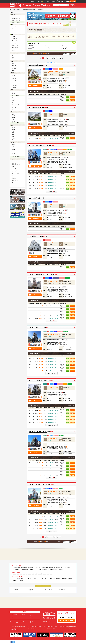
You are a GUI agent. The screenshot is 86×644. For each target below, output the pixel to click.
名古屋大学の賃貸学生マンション (34, 626)
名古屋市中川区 (25, 569)
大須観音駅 (61, 289)
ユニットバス (63, 49)
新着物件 (16, 589)
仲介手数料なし (32, 47)
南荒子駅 (55, 213)
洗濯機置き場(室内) (16, 181)
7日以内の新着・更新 (16, 20)
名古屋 (15, 574)
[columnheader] (30, 94)
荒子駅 (55, 343)
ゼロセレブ (14, 59)
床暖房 (13, 182)
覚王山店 (32, 617)
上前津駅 (61, 252)
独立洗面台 (65, 579)
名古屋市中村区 (45, 568)
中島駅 (55, 215)
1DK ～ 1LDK (14, 65)
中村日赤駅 (61, 161)
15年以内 (14, 153)
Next (41, 82)
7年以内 (13, 150)
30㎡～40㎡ (14, 79)
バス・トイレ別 (17, 579)
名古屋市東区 (24, 568)
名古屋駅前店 (22, 614)
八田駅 (60, 345)
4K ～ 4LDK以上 (15, 71)
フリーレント (48, 47)
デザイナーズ (14, 101)
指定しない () (16, 22)
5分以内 (13, 118)
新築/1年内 (14, 144)
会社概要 (72, 4)
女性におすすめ (32, 591)
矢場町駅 (61, 449)
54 (60, 58)
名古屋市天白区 (61, 569)
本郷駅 (60, 81)
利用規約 (32, 621)
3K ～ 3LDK (14, 69)
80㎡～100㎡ (14, 86)
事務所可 (14, 94)
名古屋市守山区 (46, 569)
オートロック (14, 170)
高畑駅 (60, 214)
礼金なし (14, 57)
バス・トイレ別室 (15, 174)
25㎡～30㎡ (14, 77)
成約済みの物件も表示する (52, 62)
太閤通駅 (61, 500)
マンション (14, 27)
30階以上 (14, 138)
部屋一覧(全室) (71, 92)
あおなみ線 (50, 213)
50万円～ (14, 51)
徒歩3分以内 (47, 49)
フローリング (14, 172)
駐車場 (13, 106)
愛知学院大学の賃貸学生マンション (68, 626)
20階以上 (14, 136)
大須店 (11, 616)
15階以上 (14, 135)
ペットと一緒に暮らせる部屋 (50, 589)
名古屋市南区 (38, 569)
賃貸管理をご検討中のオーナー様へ (17, 626)
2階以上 (13, 129)
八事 (48, 574)
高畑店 (31, 616)
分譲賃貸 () (15, 96)
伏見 (24, 574)
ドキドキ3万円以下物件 (64, 591)
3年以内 (13, 146)
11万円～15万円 (15, 45)
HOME (11, 621)
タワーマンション (15, 104)
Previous (29, 82)
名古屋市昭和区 (59, 568)
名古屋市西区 (38, 568)
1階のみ (13, 128)
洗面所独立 (14, 179)
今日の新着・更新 (15, 17)
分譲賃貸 (31, 46)
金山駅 (60, 253)
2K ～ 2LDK (14, 67)
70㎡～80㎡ (14, 84)
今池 (33, 574)
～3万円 (13, 37)
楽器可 (13, 92)
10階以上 (14, 133)
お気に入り (48, 1)
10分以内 (14, 121)
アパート (14, 29)
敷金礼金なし (62, 589)
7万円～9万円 (15, 42)
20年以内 (14, 155)
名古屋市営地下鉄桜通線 (53, 500)
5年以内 (13, 148)
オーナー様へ (73, 6)
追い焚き (14, 177)
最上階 (13, 140)
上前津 (44, 574)
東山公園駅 (61, 122)
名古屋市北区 (31, 568)
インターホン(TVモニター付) (18, 168)
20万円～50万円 (15, 49)
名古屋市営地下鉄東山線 (53, 81)
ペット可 (14, 97)
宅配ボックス (14, 163)
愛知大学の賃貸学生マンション (50, 626)
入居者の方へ (34, 1)
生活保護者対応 (15, 99)
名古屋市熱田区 (17, 569)
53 (58, 58)
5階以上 (13, 131)
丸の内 (51, 574)
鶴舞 (21, 574)
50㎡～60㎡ (14, 82)
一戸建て (14, 30)
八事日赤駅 (61, 124)
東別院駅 (61, 251)
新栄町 (30, 574)
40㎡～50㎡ (14, 80)
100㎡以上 (14, 87)
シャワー (14, 175)
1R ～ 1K (14, 64)
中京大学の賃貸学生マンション (33, 628)
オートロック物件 (18, 591)
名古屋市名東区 (53, 569)
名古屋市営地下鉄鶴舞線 (53, 252)
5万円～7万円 (15, 40)
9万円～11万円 (15, 44)
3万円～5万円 (15, 38)
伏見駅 (60, 291)
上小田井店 (22, 616)
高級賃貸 (14, 103)
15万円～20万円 (15, 47)
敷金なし (14, 55)
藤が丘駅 (61, 83)
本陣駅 (60, 162)
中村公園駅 (61, 160)
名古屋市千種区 (17, 568)
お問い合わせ (72, 97)
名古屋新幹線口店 (13, 614)
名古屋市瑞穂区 (67, 568)
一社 (36, 574)
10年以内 (14, 151)
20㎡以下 (14, 75)
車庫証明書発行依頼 (14, 630)
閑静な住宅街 (14, 108)
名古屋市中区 (52, 568)
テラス (13, 32)
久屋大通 (40, 574)
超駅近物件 (46, 591)
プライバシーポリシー (14, 623)
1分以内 (13, 114)
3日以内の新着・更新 (16, 19)
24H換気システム (15, 184)
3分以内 (13, 116)
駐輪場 (13, 167)
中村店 (31, 614)
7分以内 (13, 119)
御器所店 (11, 617)
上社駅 (60, 82)
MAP (67, 78)
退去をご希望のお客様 (65, 628)
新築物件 (70, 579)
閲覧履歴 (41, 1)
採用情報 (32, 623)
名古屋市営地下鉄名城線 (53, 123)
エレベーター (14, 161)
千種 (18, 574)
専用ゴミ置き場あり (16, 165)
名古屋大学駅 (62, 123)
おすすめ (14, 109)
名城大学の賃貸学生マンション (16, 628)
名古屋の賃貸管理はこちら (49, 628)
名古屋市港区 (32, 569)
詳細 (68, 97)
